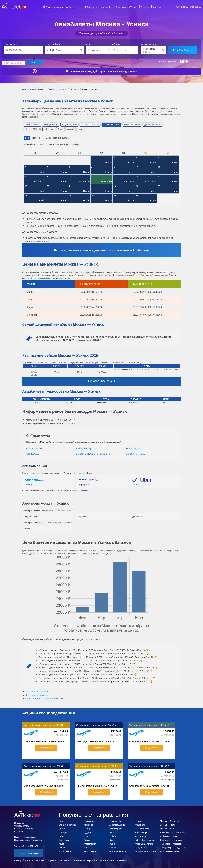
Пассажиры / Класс (149, 44)
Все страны (65, 851)
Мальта (62, 829)
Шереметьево (116, 821)
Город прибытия (53, 44)
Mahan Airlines (141, 836)
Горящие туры (76, 7)
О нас (132, 7)
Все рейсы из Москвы (37, 691)
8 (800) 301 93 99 (191, 7)
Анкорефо (89, 825)
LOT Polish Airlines (143, 829)
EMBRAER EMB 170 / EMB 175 (93, 454)
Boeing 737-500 (35, 448)
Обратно (116, 44)
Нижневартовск (116, 829)
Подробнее (46, 747)
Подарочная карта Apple (99, 7)
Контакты (156, 7)
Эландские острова (67, 825)
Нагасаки (113, 832)
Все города (90, 851)
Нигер (61, 821)
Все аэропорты (118, 851)
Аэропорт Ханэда (117, 825)
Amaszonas (140, 825)
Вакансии (18, 831)
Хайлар (113, 840)
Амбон (87, 840)
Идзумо (87, 832)
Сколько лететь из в (44, 698)
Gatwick (113, 848)
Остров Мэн (64, 840)
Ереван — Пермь (168, 825)
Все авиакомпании (145, 851)
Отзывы (143, 7)
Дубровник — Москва (170, 836)
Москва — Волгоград (169, 821)
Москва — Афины (168, 829)
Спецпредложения (57, 7)
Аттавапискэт (90, 844)
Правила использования (25, 837)
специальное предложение (121, 71)
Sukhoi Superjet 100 (87, 448)
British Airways (141, 832)
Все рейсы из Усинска (37, 695)
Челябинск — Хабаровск (171, 844)
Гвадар (87, 829)
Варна (112, 844)
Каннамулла (89, 821)
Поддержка (120, 7)
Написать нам (29, 853)
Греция (62, 836)
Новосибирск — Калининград (173, 832)
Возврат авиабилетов (24, 829)
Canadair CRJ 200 (135, 454)
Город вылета (10, 44)
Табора (113, 836)
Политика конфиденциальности (28, 840)
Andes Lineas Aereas (144, 844)
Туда (88, 44)
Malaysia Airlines (142, 848)
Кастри (87, 848)
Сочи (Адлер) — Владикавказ (173, 848)
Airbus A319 (33, 454)
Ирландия (63, 832)
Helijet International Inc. (145, 840)
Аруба (61, 844)
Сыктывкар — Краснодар (171, 840)
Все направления (170, 851)
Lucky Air (139, 821)
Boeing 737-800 (134, 448)
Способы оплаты (22, 826)
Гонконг (62, 848)
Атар (86, 836)
